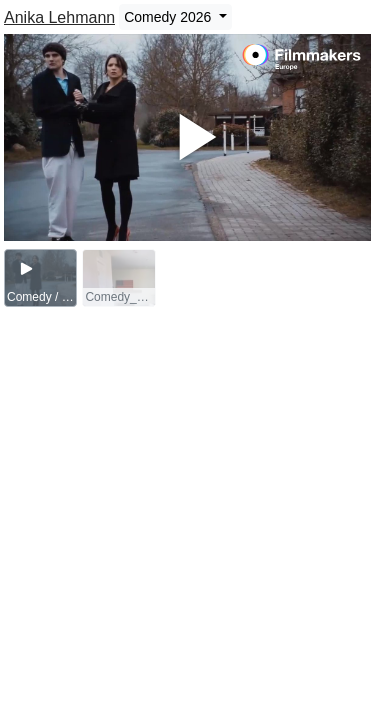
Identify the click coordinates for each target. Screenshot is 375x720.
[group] (40, 278)
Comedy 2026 (169, 17)
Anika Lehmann (59, 17)
